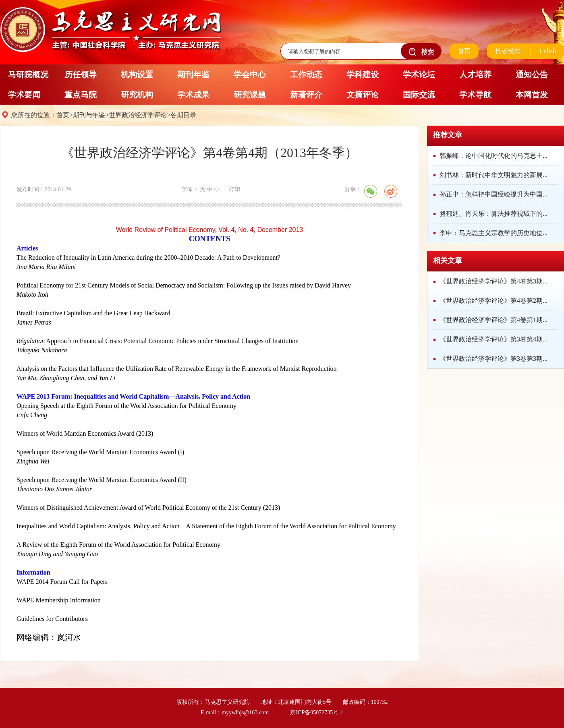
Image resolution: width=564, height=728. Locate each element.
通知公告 (532, 74)
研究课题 (250, 95)
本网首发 (532, 95)
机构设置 (137, 74)
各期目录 (183, 115)
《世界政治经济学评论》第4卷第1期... (493, 320)
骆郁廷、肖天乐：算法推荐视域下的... (493, 214)
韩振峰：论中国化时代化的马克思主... (493, 156)
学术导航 (475, 95)
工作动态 (306, 74)
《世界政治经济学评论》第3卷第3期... (493, 359)
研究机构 (137, 95)
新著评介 (306, 95)
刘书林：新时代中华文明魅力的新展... (493, 175)
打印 (234, 189)
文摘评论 (363, 95)
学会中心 (250, 74)
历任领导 (81, 74)
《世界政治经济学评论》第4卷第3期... (493, 281)
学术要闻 (24, 95)
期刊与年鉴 (89, 115)
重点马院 (81, 95)
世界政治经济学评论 (138, 115)
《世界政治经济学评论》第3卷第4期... (493, 339)
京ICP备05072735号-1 (316, 712)
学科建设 (363, 74)
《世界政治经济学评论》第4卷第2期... (493, 301)
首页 (464, 51)
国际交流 (419, 95)
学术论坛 (419, 74)
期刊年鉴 (193, 74)
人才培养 (475, 74)
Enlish (548, 51)
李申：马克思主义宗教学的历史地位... (493, 233)
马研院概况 (28, 74)
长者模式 (508, 51)
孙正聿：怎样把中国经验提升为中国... (493, 194)
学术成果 (193, 95)
